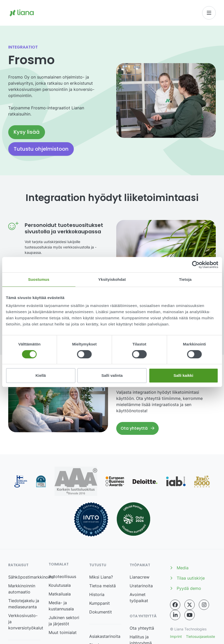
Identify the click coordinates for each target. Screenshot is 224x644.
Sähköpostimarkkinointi (31, 577)
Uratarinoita (141, 586)
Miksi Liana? (101, 577)
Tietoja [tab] (185, 279)
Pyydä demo (186, 588)
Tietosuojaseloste (200, 636)
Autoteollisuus (62, 576)
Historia (97, 594)
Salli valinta (112, 375)
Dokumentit (101, 612)
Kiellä (41, 375)
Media (179, 568)
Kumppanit (100, 603)
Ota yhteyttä (137, 428)
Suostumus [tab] (39, 279)
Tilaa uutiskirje (187, 578)
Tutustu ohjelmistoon (41, 149)
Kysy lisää (27, 132)
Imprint (176, 636)
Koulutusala (60, 585)
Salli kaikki (183, 375)
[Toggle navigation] (209, 13)
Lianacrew (140, 577)
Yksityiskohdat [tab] (112, 279)
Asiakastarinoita (105, 636)
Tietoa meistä (102, 586)
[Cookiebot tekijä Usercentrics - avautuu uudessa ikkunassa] (196, 265)
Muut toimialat (63, 632)
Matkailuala (60, 594)
